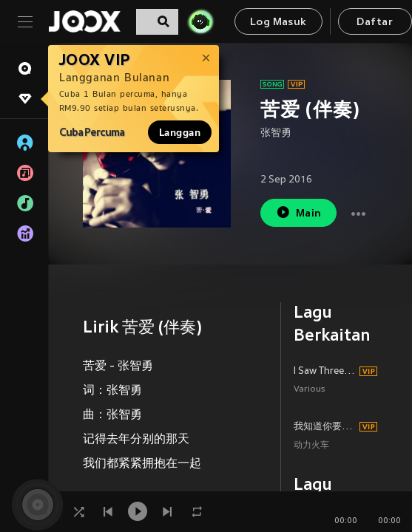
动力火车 (311, 446)
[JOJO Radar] (200, 21)
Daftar (374, 23)
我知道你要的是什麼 (324, 427)
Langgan (180, 132)
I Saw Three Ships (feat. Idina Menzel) (324, 372)
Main (298, 212)
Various (309, 390)
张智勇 (276, 133)
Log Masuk (278, 23)
